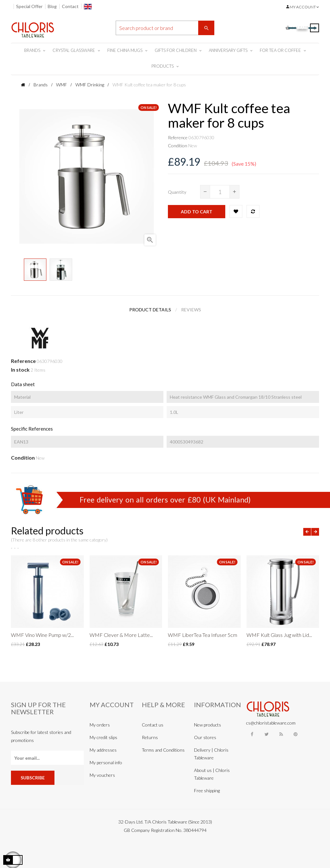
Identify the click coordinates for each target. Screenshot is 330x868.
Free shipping (207, 790)
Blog (52, 6)
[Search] (165, 28)
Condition (178, 146)
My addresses (103, 750)
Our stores (205, 737)
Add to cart (197, 212)
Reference (178, 137)
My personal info (106, 762)
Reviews (191, 310)
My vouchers (102, 775)
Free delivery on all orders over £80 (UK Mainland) (165, 500)
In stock (20, 370)
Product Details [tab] (150, 310)
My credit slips (103, 737)
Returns (150, 737)
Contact (70, 6)
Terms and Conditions (163, 750)
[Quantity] (220, 192)
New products (208, 725)
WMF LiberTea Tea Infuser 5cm (203, 635)
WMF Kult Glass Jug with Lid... (279, 635)
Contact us (153, 725)
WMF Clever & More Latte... (121, 635)
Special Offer (29, 6)
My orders (100, 725)
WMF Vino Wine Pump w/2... (42, 635)
